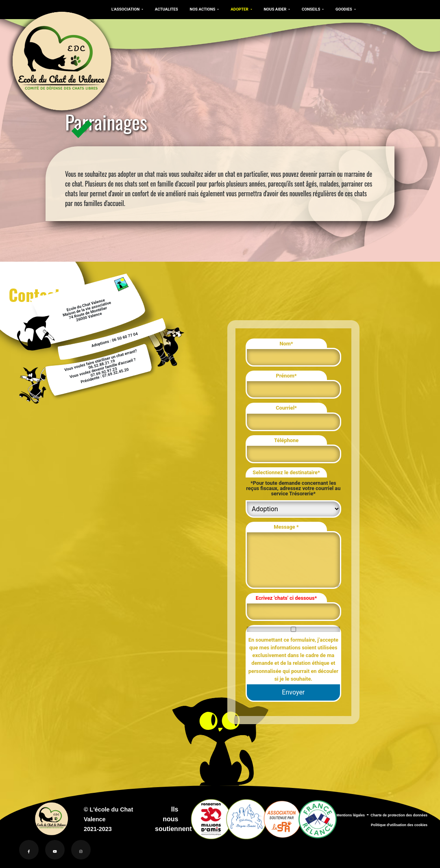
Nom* (286, 344)
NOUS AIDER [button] (271, 9)
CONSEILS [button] (307, 9)
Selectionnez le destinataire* (286, 472)
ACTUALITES (165, 9)
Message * (286, 527)
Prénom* (286, 376)
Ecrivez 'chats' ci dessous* (286, 598)
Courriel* (286, 408)
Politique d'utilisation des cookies (399, 825)
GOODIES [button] (339, 9)
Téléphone (286, 440)
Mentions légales (351, 815)
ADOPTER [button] (237, 9)
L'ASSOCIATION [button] (125, 9)
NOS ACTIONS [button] (201, 9)
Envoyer (293, 692)
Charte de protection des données (399, 815)
